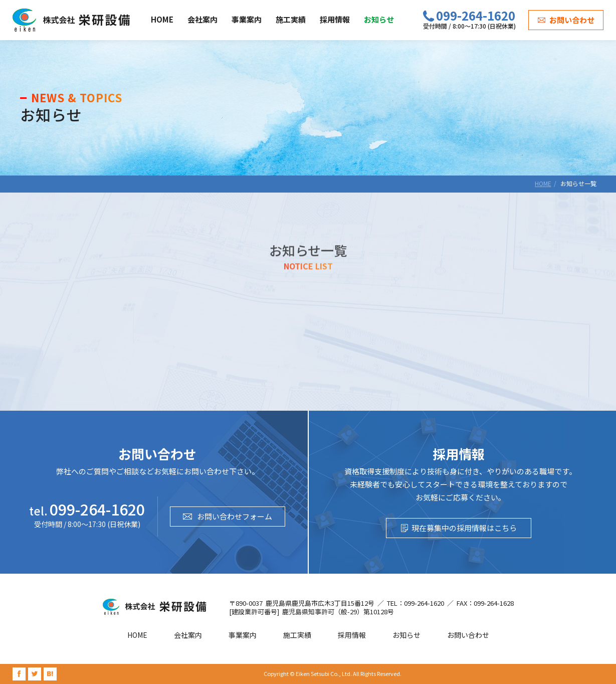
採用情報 (335, 19)
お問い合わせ (572, 20)
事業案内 (247, 19)
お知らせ (379, 19)
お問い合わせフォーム (235, 516)
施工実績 (291, 19)
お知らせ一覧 (578, 183)
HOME (162, 19)
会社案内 (202, 19)
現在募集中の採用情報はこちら (464, 528)
